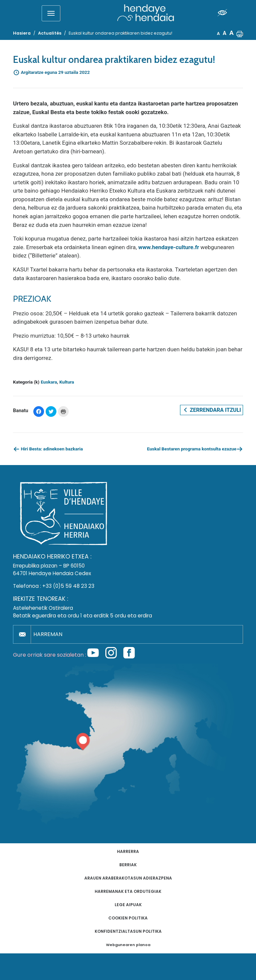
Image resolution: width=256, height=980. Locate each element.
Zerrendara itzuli (211, 410)
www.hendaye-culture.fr (169, 247)
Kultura (67, 382)
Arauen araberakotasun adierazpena (128, 878)
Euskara (49, 382)
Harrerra (128, 851)
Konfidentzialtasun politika (128, 931)
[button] (240, 33)
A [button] (218, 33)
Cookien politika (128, 918)
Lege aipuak (128, 905)
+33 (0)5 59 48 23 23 (68, 586)
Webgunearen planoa (128, 945)
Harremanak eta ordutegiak (128, 891)
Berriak (128, 865)
